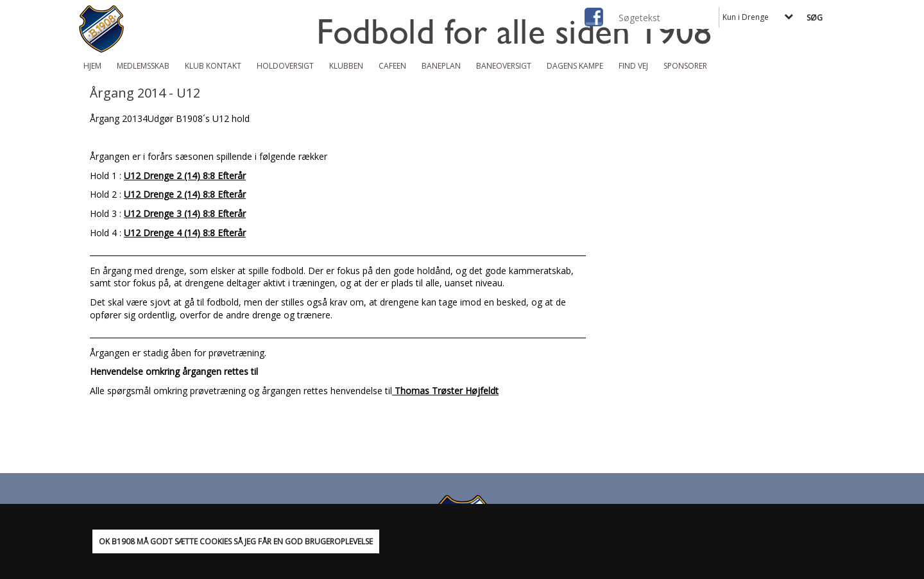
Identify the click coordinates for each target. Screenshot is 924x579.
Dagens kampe (575, 66)
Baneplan (441, 66)
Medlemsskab (143, 66)
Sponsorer (685, 66)
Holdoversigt (285, 66)
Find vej (633, 66)
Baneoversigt (504, 66)
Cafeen (392, 66)
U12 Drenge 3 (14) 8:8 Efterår (185, 213)
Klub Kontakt (213, 66)
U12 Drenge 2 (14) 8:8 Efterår (185, 176)
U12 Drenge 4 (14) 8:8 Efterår (185, 233)
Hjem (92, 66)
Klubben (346, 66)
